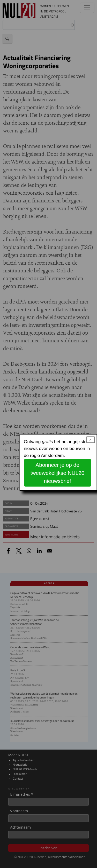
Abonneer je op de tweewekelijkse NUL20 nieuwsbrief (57, 473)
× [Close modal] (91, 440)
